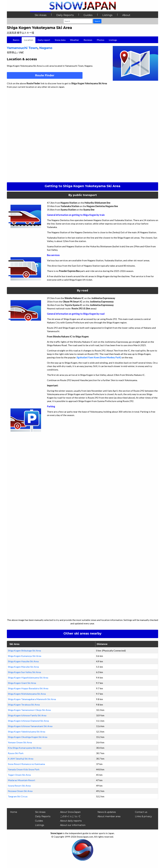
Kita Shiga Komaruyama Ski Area (25, 748)
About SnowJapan (70, 812)
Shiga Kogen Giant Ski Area (22, 683)
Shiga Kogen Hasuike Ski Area (23, 661)
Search (97, 21)
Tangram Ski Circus (18, 796)
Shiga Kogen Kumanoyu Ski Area (25, 656)
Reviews (88, 40)
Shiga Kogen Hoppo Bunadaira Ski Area (28, 688)
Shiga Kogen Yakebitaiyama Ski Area (27, 732)
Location (29, 40)
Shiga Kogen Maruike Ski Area (23, 667)
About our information (73, 825)
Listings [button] (107, 15)
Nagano (46, 48)
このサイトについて (70, 816)
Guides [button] (88, 15)
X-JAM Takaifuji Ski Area (21, 759)
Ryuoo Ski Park (16, 753)
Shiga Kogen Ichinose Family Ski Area (27, 715)
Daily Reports (43, 816)
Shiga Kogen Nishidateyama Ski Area (27, 694)
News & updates (107, 812)
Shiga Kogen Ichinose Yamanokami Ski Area (30, 726)
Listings (113, 40)
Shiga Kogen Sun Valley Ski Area (24, 672)
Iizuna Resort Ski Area (19, 786)
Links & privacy (143, 816)
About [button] (126, 15)
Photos (101, 40)
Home (14, 812)
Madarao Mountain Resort (22, 780)
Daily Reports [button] (65, 15)
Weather (75, 40)
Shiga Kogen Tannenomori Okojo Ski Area (29, 710)
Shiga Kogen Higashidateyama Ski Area (28, 678)
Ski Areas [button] (41, 15)
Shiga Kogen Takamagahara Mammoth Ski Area (32, 699)
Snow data (60, 40)
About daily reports (71, 821)
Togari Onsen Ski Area (19, 775)
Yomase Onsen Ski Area (20, 742)
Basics (16, 40)
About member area (109, 816)
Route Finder (45, 75)
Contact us (141, 812)
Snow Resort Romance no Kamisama (26, 764)
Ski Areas (40, 812)
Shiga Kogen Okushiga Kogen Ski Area (28, 737)
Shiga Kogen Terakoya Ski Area (24, 705)
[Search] (78, 21)
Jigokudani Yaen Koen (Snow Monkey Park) (99, 357)
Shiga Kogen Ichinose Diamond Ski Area (28, 721)
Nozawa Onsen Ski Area (20, 791)
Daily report (44, 40)
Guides (39, 821)
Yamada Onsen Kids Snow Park (24, 769)
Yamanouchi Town (22, 48)
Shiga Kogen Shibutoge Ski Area (24, 651)
